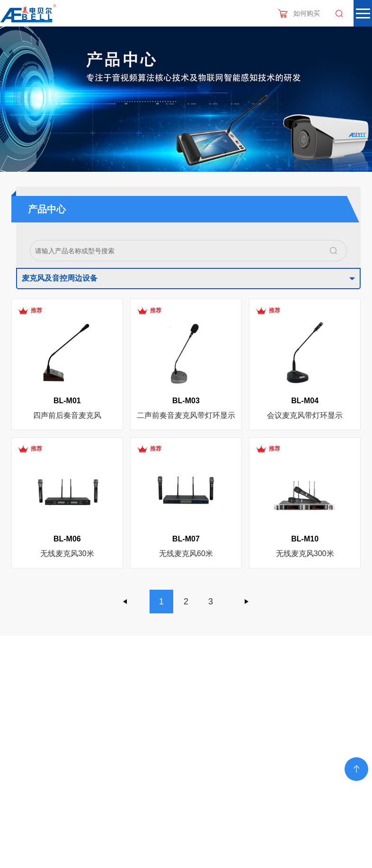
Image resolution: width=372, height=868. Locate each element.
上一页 (125, 602)
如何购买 (307, 13)
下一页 (247, 602)
